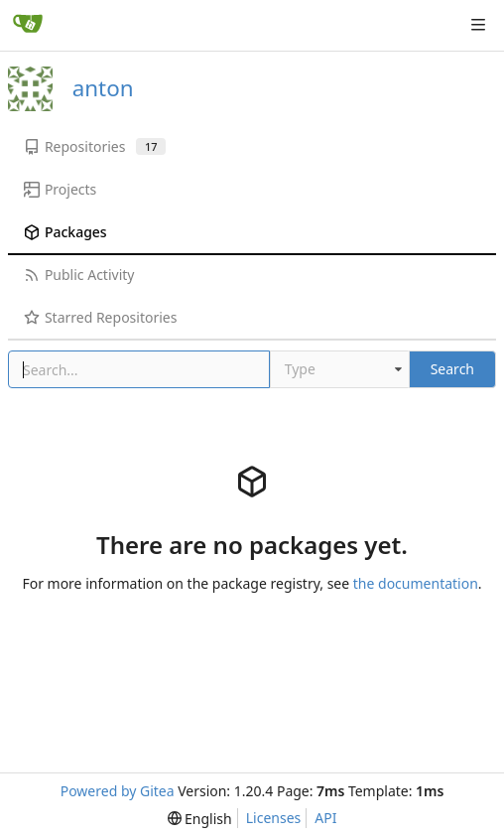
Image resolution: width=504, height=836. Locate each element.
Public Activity (79, 275)
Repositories (95, 146)
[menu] (200, 819)
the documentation (416, 583)
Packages (65, 232)
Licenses (274, 818)
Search (452, 369)
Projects (60, 189)
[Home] (28, 25)
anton (103, 88)
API (325, 818)
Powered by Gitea (118, 791)
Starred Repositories (100, 317)
